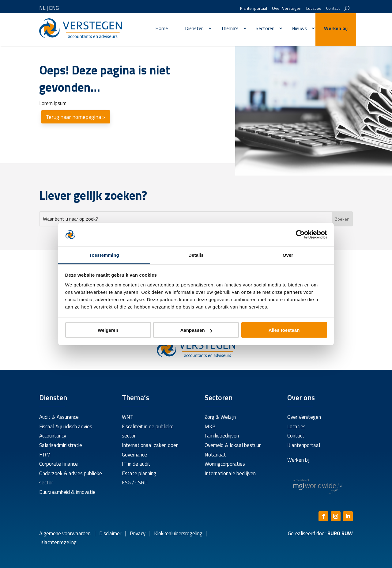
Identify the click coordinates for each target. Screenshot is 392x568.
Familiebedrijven (222, 436)
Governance (134, 455)
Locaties (314, 9)
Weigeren (108, 330)
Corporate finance (58, 464)
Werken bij (336, 28)
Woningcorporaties (225, 464)
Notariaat (215, 455)
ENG (54, 8)
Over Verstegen (287, 9)
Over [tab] (288, 255)
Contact (333, 9)
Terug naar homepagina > (76, 117)
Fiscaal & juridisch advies (66, 426)
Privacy (137, 533)
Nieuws (299, 28)
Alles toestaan (284, 330)
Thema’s (230, 28)
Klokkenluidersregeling (178, 533)
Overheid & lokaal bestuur (233, 445)
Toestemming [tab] (104, 255)
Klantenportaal (254, 9)
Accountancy (53, 436)
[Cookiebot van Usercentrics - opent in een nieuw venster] (300, 235)
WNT (128, 417)
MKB (210, 426)
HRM (45, 455)
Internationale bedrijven (230, 473)
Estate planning (139, 473)
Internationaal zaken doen (150, 445)
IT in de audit (136, 464)
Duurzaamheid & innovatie (67, 492)
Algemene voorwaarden (65, 533)
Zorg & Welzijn (220, 417)
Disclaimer (110, 533)
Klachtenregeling (58, 542)
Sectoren (265, 28)
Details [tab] (196, 255)
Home (162, 28)
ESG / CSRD (135, 483)
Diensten (194, 28)
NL (42, 8)
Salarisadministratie (61, 445)
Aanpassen (196, 330)
